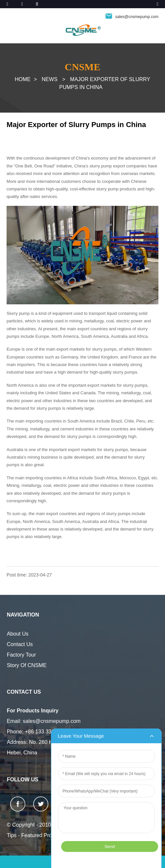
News (50, 79)
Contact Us (20, 644)
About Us (18, 634)
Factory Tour (22, 655)
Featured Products (43, 835)
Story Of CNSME (27, 665)
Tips (12, 835)
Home (23, 79)
